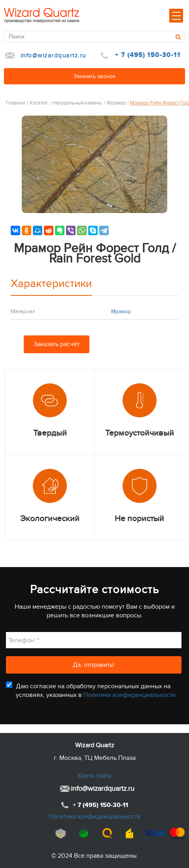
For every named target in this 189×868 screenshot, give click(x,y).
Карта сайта (94, 776)
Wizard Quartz (95, 745)
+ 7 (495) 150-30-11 (148, 55)
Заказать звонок (94, 76)
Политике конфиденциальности (129, 695)
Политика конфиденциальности (94, 817)
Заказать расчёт (57, 344)
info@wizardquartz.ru (53, 55)
